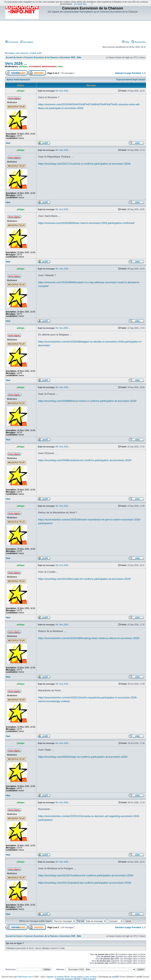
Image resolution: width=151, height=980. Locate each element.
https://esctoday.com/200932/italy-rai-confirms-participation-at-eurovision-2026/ (83, 757)
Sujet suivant (139, 80)
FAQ (126, 42)
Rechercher (139, 42)
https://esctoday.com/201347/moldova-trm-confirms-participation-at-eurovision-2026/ (86, 875)
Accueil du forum (14, 57)
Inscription (27, 42)
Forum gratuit (77, 977)
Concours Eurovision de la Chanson (41, 57)
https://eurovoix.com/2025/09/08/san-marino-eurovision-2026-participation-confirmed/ (86, 223)
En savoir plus (81, 4)
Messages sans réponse (17, 53)
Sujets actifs (36, 53)
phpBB (115, 977)
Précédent (136, 73)
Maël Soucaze (89, 979)
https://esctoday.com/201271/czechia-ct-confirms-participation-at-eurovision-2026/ (84, 164)
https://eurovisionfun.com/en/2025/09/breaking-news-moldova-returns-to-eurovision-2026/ (89, 638)
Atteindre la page (123, 73)
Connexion (12, 42)
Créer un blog (90, 977)
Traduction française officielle (68, 979)
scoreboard (35, 66)
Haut (8, 143)
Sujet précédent (124, 80)
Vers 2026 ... (16, 63)
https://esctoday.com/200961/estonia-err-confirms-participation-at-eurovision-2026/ (85, 460)
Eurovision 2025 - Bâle (71, 57)
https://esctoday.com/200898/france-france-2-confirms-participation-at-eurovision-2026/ (87, 401)
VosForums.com (25, 977)
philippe (23, 66)
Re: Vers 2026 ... (63, 91)
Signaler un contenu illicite (58, 977)
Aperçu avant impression (18, 80)
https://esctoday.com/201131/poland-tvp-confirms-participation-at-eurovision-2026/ (85, 883)
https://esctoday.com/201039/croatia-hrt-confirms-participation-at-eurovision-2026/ (84, 579)
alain (60, 66)
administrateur (49, 66)
